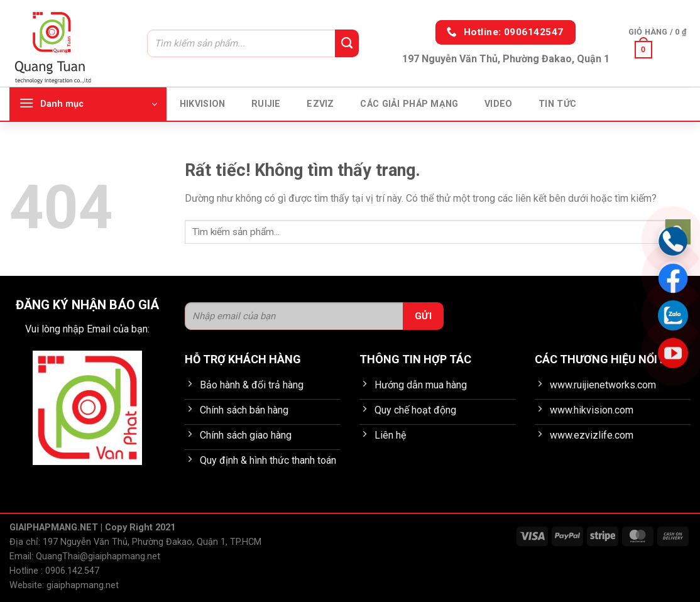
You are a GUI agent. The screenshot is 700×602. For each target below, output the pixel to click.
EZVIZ (320, 104)
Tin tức (557, 104)
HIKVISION (203, 104)
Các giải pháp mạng (409, 104)
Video (498, 104)
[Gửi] (347, 43)
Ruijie (266, 104)
